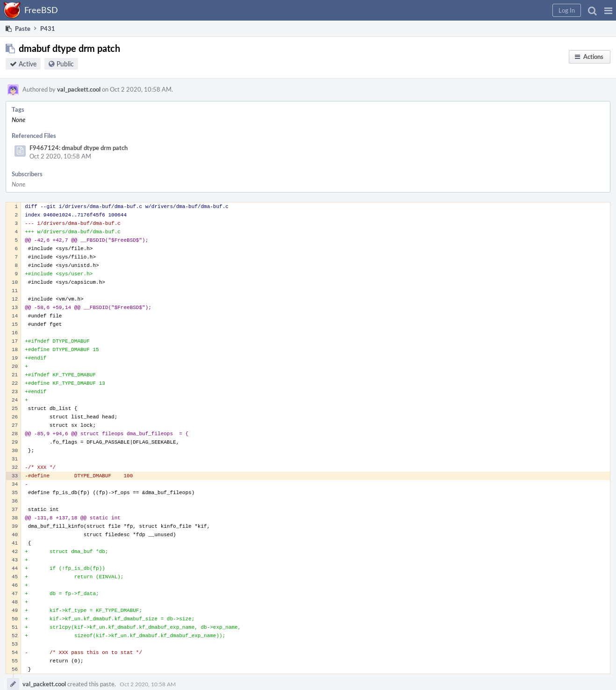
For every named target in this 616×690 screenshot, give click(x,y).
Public (65, 64)
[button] (608, 10)
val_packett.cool (79, 89)
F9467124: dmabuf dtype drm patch (79, 148)
